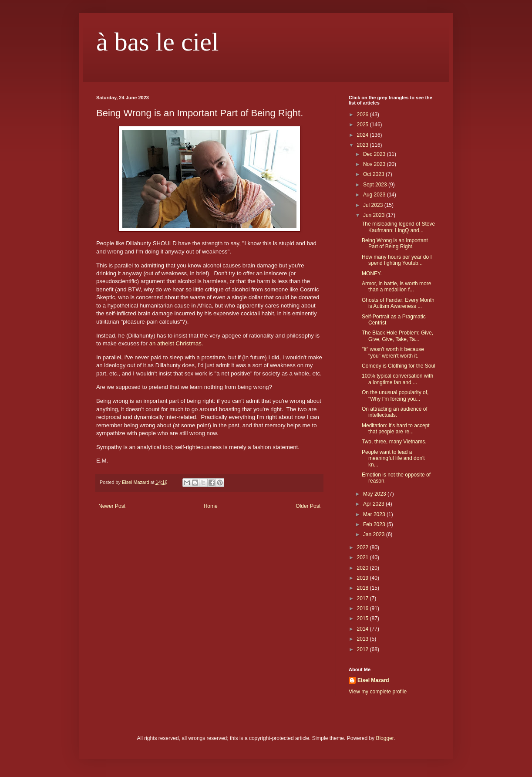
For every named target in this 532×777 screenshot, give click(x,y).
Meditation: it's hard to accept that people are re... (396, 429)
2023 (364, 145)
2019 (364, 578)
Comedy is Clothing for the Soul (399, 366)
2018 (364, 588)
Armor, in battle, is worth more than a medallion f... (396, 287)
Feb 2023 (375, 524)
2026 (364, 115)
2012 (364, 649)
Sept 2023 (376, 185)
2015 (364, 618)
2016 (364, 608)
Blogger (385, 738)
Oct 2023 (374, 174)
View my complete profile (378, 692)
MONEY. (372, 274)
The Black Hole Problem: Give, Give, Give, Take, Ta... (397, 336)
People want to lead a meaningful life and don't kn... (393, 458)
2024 (364, 135)
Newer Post (112, 506)
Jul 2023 (374, 205)
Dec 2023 (375, 154)
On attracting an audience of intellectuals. (395, 412)
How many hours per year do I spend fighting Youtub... (397, 260)
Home (211, 506)
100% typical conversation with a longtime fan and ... (397, 379)
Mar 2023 (375, 514)
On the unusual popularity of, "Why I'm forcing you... (395, 395)
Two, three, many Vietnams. (394, 442)
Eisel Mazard (373, 680)
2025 (364, 125)
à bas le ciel (158, 42)
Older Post (308, 506)
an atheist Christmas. (176, 343)
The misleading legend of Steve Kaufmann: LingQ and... (398, 227)
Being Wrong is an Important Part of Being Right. (395, 243)
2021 (364, 557)
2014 (364, 629)
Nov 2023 (375, 164)
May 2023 (375, 494)
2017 (364, 598)
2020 (364, 568)
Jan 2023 (375, 534)
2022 (364, 547)
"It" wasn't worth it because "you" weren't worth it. (393, 352)
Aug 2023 (375, 195)
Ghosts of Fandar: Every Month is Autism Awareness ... (398, 303)
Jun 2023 (375, 215)
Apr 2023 (374, 504)
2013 (364, 639)
